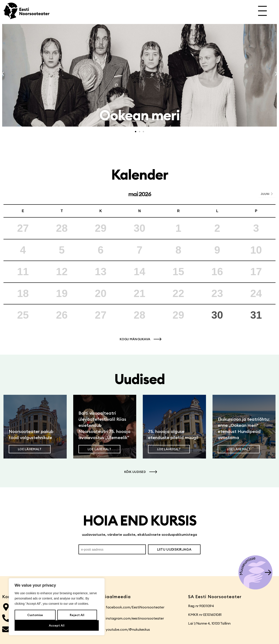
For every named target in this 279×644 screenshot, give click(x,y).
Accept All (57, 625)
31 (256, 315)
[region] (57, 607)
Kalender (140, 174)
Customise (35, 615)
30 (217, 315)
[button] (3, 74)
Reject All (77, 615)
